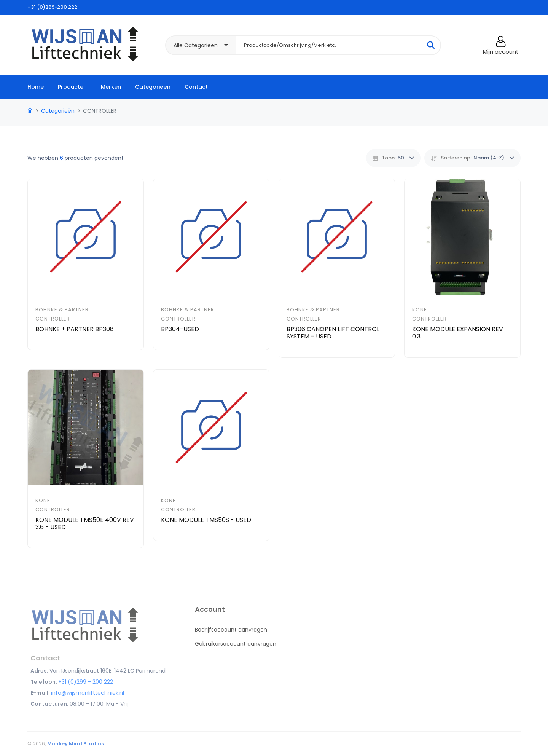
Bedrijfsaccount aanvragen (231, 630)
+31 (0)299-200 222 (52, 7)
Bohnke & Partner (62, 310)
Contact (196, 87)
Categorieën (153, 87)
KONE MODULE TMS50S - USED (206, 520)
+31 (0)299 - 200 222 (86, 682)
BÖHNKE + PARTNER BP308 (75, 329)
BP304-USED (180, 329)
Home (36, 87)
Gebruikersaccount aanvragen (236, 644)
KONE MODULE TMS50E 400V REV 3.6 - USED (85, 523)
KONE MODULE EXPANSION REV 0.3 (458, 333)
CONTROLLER (53, 319)
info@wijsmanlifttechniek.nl (88, 693)
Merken (111, 87)
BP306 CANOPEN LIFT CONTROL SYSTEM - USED (333, 333)
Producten (72, 87)
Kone (420, 310)
